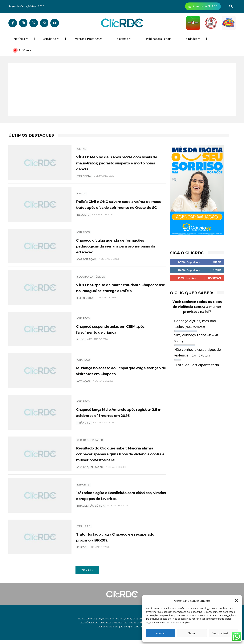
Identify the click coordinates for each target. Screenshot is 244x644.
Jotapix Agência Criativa (133, 630)
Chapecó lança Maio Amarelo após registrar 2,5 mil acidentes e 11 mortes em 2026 (119, 414)
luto (81, 342)
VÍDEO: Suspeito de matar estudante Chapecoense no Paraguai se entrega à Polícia (112, 289)
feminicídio (85, 303)
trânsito (84, 428)
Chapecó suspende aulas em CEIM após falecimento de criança (119, 331)
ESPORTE (83, 486)
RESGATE (83, 220)
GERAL (82, 147)
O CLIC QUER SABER (90, 473)
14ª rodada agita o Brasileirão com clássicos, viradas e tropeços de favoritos (118, 499)
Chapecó (84, 234)
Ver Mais (87, 574)
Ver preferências (224, 633)
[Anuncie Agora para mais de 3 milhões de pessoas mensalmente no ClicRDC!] (203, 6)
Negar (192, 633)
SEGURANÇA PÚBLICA (91, 276)
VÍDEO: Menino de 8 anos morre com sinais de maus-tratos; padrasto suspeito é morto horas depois (117, 164)
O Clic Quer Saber (90, 440)
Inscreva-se (214, 278)
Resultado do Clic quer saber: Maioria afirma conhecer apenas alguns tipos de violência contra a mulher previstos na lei (118, 457)
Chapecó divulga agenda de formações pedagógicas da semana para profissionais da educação (121, 248)
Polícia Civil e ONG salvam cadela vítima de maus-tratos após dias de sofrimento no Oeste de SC (120, 206)
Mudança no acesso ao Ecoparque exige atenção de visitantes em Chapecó (119, 372)
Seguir (217, 270)
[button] (236, 601)
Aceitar (161, 633)
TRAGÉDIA (84, 180)
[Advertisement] (122, 90)
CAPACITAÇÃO (87, 261)
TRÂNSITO (84, 530)
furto (82, 551)
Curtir (217, 262)
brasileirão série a (91, 513)
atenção (84, 386)
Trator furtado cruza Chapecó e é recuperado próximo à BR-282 (118, 541)
